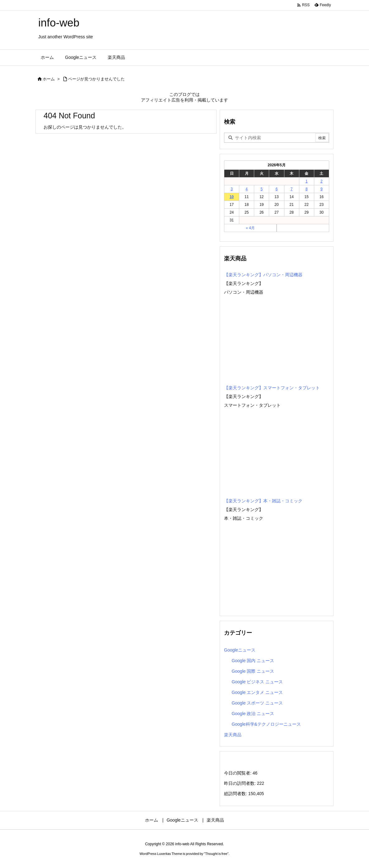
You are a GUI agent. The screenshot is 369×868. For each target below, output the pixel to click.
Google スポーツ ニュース (257, 703)
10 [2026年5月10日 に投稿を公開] (232, 197)
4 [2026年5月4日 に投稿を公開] (247, 189)
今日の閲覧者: (238, 773)
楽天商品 (233, 735)
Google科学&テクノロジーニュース (266, 724)
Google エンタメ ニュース (257, 692)
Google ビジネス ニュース (257, 682)
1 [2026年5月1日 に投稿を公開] (307, 181)
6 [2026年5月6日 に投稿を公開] (277, 189)
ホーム (49, 79)
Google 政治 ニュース (253, 714)
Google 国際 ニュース (253, 671)
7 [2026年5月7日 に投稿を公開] (292, 189)
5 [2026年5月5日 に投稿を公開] (262, 189)
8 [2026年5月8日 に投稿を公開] (307, 189)
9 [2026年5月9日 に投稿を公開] (322, 189)
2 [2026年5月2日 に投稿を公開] (322, 181)
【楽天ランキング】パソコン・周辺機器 (263, 275)
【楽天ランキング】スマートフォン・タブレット (272, 388)
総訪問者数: (236, 794)
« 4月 (250, 228)
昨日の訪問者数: (241, 783)
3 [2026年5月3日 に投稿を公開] (232, 189)
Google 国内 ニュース (253, 661)
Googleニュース (240, 650)
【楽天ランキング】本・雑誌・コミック (263, 501)
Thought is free (216, 854)
